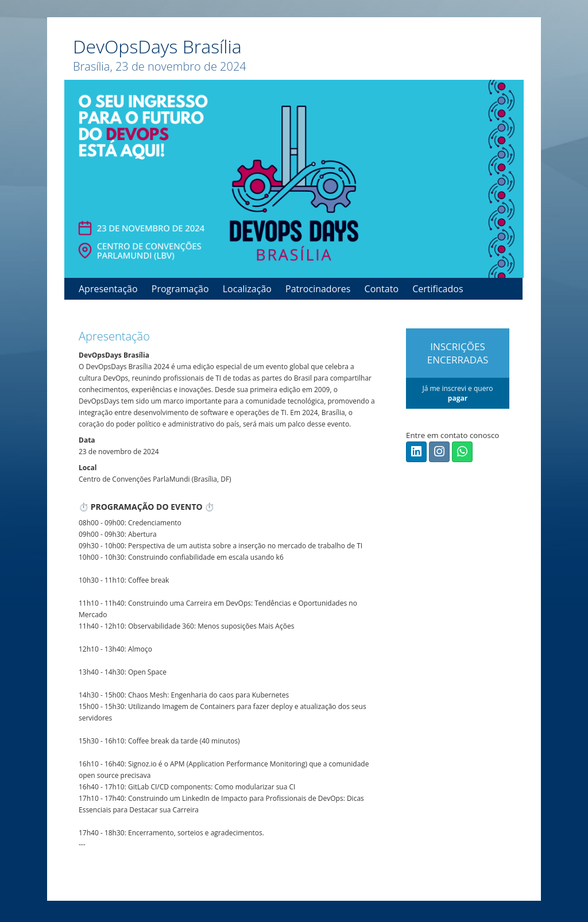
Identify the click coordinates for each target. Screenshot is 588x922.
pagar (458, 398)
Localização (247, 289)
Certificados (438, 289)
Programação (180, 289)
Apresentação (108, 289)
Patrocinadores (318, 289)
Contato (382, 289)
